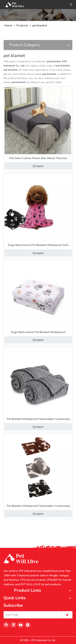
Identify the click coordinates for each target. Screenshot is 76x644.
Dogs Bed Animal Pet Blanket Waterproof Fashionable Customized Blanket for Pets (38, 332)
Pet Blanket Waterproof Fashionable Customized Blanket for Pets (38, 419)
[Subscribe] (67, 615)
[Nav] (38, 15)
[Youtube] (21, 625)
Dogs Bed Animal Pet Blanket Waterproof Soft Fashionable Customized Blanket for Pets (38, 245)
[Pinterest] (28, 625)
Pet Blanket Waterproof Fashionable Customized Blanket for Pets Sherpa (38, 506)
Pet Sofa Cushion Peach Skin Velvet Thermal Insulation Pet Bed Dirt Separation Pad (38, 158)
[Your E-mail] (32, 615)
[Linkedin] (13, 625)
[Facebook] (6, 625)
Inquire (38, 166)
